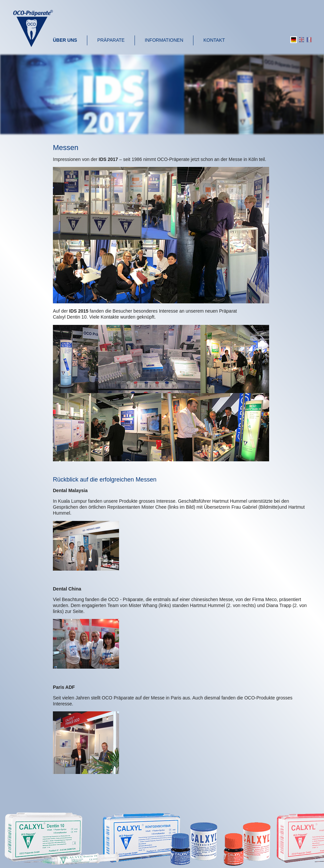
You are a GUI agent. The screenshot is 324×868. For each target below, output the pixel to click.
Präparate (111, 40)
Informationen (164, 40)
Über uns (65, 40)
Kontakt (214, 40)
